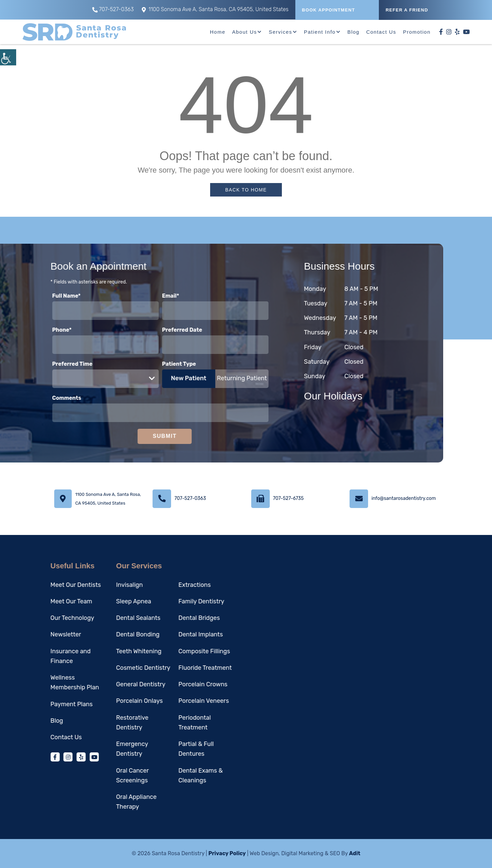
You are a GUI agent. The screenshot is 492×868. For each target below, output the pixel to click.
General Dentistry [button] (115, 684)
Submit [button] (139, 436)
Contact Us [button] (381, 32)
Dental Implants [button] (175, 634)
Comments (41, 398)
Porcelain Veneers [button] (178, 701)
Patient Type (153, 364)
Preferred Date (156, 330)
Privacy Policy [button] (227, 853)
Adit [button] (355, 853)
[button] (8, 57)
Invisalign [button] (104, 585)
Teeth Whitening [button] (113, 651)
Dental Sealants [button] (113, 618)
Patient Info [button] (320, 32)
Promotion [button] (417, 32)
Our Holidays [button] (358, 396)
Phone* (36, 330)
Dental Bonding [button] (112, 634)
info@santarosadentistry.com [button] (404, 498)
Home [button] (218, 32)
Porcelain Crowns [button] (177, 684)
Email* (145, 296)
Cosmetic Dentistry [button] (118, 668)
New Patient (163, 378)
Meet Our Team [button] (46, 601)
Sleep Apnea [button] (108, 601)
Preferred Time (47, 364)
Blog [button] (353, 32)
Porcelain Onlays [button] (114, 701)
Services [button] (281, 32)
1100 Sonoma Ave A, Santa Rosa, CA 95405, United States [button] (215, 9)
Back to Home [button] (246, 190)
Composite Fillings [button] (179, 651)
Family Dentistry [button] (176, 601)
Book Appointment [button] (329, 10)
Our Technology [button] (47, 618)
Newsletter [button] (40, 634)
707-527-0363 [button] (113, 9)
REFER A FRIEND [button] (407, 10)
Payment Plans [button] (46, 704)
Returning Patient (216, 378)
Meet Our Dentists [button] (50, 585)
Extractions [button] (169, 585)
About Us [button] (244, 32)
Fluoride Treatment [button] (179, 668)
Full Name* (41, 296)
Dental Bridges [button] (174, 618)
